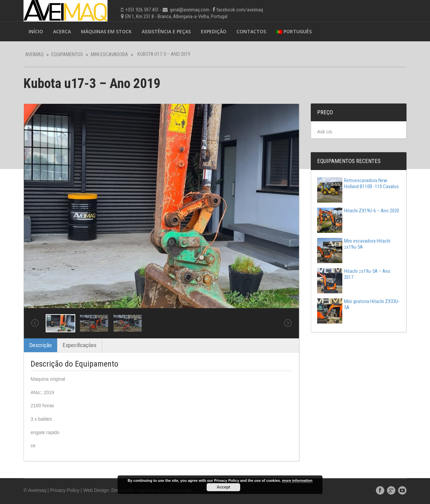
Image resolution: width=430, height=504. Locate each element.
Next (288, 323)
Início (36, 31)
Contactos (251, 31)
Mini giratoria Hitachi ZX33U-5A (358, 304)
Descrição (40, 345)
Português (294, 31)
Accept (223, 487)
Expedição (214, 31)
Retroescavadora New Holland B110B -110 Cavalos (358, 183)
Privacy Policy (65, 490)
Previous (35, 323)
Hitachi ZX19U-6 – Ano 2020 (358, 211)
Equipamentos (67, 54)
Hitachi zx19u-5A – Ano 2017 (354, 274)
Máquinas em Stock (106, 31)
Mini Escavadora (109, 54)
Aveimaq (34, 54)
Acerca (62, 31)
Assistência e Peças (166, 31)
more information (297, 480)
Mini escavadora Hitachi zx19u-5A (354, 244)
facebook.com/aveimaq (240, 10)
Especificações (79, 345)
